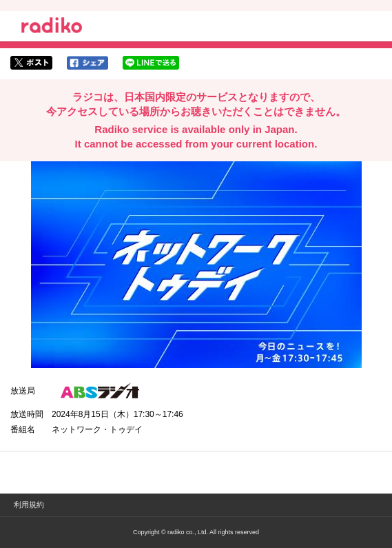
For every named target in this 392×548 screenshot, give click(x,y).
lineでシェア (151, 63)
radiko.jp (52, 28)
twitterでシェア (31, 63)
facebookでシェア (87, 63)
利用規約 (29, 505)
